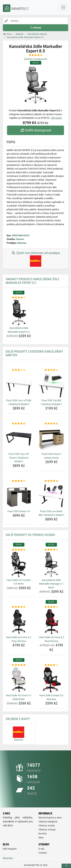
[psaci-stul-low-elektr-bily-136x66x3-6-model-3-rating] (51, 481)
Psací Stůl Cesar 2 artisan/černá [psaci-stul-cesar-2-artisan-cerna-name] (51, 456)
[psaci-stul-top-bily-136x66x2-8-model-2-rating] (51, 370)
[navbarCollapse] (63, 8)
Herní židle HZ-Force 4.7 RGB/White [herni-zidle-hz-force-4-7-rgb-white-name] (19, 697)
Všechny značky (47, 826)
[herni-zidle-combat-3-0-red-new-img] (51, 680)
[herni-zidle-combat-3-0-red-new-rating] (51, 665)
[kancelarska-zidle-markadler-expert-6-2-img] (19, 313)
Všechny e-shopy (47, 830)
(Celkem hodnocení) (36, 59)
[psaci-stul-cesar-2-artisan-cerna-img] (51, 438)
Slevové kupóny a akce (50, 818)
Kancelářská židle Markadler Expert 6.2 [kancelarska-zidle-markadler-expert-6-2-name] (19, 330)
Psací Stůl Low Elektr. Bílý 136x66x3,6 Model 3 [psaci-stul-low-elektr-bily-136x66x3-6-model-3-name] (51, 513)
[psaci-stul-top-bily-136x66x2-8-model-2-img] (51, 385)
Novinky (43, 834)
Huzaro (20, 239)
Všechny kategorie (48, 822)
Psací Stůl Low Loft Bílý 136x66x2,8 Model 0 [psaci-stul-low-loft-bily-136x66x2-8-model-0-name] (19, 402)
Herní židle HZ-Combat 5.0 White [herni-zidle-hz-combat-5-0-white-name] (19, 582)
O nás (41, 849)
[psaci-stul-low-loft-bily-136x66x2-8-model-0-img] (19, 385)
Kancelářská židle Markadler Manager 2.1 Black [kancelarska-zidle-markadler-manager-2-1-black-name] (51, 584)
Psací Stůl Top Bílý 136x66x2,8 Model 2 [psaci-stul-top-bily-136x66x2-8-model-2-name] (51, 402)
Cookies (43, 853)
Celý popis (56, 118)
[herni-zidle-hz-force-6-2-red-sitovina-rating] (51, 607)
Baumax (22, 243)
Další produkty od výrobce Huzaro (30, 535)
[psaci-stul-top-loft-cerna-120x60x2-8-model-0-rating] (19, 424)
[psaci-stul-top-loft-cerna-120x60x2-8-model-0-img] (19, 438)
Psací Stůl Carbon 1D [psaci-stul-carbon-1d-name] (19, 511)
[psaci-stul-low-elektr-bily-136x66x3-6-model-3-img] (51, 496)
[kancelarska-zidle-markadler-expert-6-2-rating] (19, 298)
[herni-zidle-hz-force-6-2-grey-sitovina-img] (19, 622)
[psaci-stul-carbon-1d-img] (19, 496)
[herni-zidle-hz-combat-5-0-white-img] (19, 564)
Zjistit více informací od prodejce (35, 259)
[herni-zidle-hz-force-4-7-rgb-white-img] (19, 680)
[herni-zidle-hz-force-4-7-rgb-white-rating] (19, 665)
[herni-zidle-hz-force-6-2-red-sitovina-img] (51, 622)
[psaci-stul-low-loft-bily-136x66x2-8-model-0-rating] (19, 370)
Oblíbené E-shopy (18, 719)
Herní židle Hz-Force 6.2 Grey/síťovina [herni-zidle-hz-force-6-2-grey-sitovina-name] (19, 639)
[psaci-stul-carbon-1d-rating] (19, 481)
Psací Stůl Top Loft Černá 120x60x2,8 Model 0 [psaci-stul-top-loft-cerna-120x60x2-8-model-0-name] (19, 458)
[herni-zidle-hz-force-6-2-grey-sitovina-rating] (19, 607)
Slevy (41, 838)
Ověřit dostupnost (35, 130)
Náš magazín (10, 849)
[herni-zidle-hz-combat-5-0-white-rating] (19, 550)
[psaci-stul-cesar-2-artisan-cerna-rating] (51, 424)
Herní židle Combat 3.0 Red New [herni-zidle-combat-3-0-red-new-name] (51, 697)
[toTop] (66, 866)
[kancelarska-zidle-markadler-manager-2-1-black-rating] (51, 550)
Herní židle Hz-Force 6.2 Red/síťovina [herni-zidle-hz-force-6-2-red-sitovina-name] (51, 639)
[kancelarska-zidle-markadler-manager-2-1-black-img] (51, 564)
